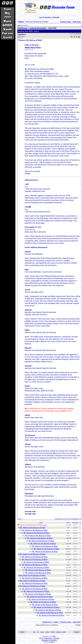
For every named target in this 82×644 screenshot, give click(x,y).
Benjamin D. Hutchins (49, 640)
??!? (38, 632)
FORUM (58, 632)
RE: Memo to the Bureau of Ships (33, 528)
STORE (53, 632)
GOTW (64, 632)
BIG (34, 632)
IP (22, 519)
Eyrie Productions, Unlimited (49, 638)
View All (45, 525)
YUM (22, 632)
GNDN (47, 632)
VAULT (77, 632)
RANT (42, 632)
